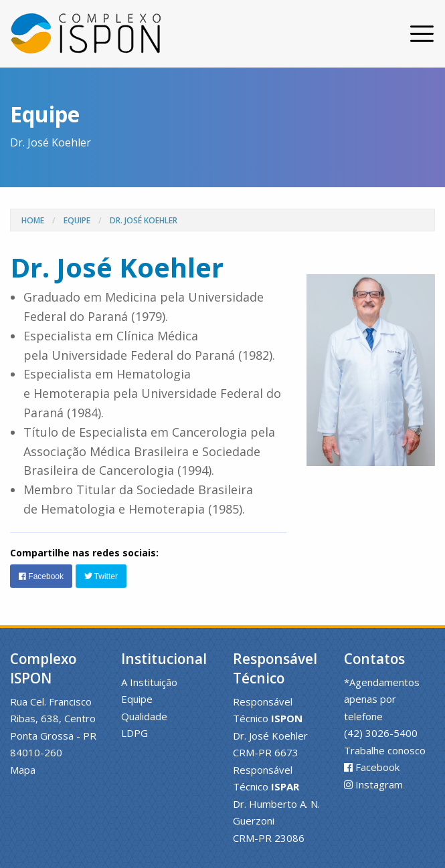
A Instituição (149, 682)
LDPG (135, 733)
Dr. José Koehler (144, 220)
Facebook (41, 576)
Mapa (23, 770)
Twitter (101, 576)
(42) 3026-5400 (381, 733)
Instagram (379, 784)
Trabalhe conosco (385, 750)
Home (33, 220)
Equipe (77, 220)
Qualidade (144, 716)
